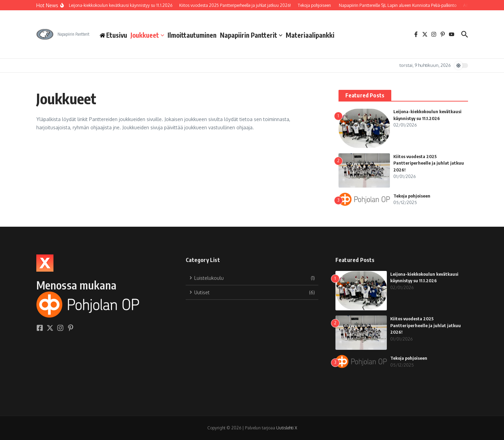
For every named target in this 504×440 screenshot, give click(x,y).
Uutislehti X (287, 428)
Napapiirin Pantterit (251, 35)
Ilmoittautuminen (192, 35)
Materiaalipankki (310, 35)
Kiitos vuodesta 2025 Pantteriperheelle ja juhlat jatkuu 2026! (429, 163)
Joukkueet (147, 35)
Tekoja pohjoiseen (412, 196)
